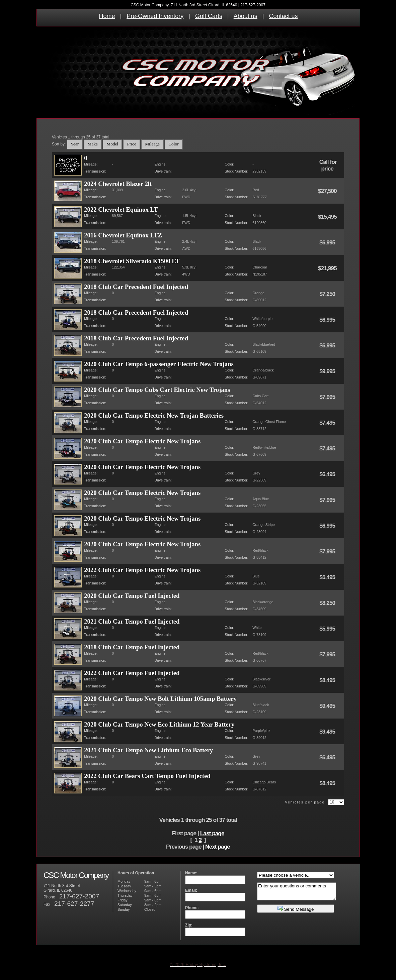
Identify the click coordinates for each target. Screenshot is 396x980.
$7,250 (328, 294)
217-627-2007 (253, 5)
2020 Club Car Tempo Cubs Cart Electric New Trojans (157, 390)
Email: (191, 890)
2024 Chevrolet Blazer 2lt (118, 184)
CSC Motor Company (149, 5)
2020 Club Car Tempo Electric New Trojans (142, 441)
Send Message (296, 909)
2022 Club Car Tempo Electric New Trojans (142, 570)
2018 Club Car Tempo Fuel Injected (132, 647)
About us (246, 16)
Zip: (189, 925)
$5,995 (328, 629)
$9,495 (328, 706)
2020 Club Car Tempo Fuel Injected (132, 596)
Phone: (192, 908)
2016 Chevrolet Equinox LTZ (123, 235)
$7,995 (328, 397)
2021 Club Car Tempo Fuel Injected (132, 621)
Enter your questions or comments (297, 891)
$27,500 (328, 191)
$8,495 (328, 680)
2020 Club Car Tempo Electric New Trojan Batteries (154, 415)
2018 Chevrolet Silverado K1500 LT (132, 261)
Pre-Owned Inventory (155, 16)
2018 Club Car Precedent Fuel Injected (136, 287)
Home (107, 16)
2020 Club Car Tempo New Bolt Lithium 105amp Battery (160, 699)
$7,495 (328, 423)
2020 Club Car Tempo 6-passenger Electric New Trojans (159, 364)
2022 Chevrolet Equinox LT (121, 209)
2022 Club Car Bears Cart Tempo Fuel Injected (147, 776)
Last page (212, 833)
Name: (191, 873)
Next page (218, 847)
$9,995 (328, 371)
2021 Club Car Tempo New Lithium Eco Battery (148, 750)
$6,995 (328, 242)
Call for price (328, 165)
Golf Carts (209, 16)
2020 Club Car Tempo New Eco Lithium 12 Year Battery (159, 724)
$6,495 (328, 474)
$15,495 (328, 217)
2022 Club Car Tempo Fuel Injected (132, 673)
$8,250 (328, 603)
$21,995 (328, 268)
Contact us (283, 16)
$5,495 (328, 577)
